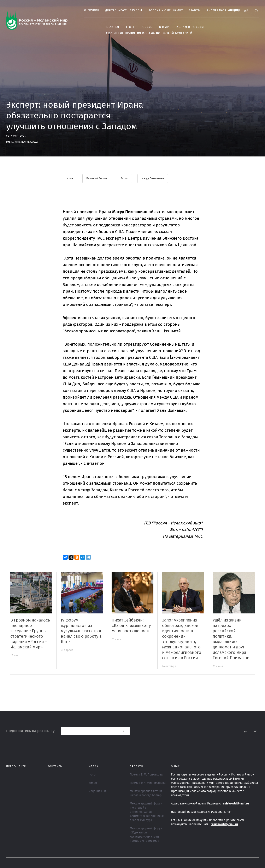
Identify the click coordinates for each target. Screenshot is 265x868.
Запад (125, 179)
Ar (246, 11)
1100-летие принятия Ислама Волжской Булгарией (146, 33)
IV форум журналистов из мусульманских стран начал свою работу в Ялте (82, 631)
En (237, 11)
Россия (143, 27)
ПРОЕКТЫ (137, 766)
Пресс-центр (16, 766)
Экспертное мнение (220, 11)
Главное (109, 27)
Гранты (192, 11)
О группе (88, 11)
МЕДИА (93, 766)
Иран (70, 179)
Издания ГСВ (97, 791)
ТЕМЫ (127, 27)
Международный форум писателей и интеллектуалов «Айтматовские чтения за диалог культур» (147, 812)
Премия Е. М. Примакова (146, 775)
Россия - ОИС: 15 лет (162, 11)
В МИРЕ (161, 27)
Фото (92, 775)
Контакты (55, 766)
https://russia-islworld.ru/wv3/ (22, 142)
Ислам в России (187, 27)
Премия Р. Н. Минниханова (148, 783)
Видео (93, 783)
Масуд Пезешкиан (153, 179)
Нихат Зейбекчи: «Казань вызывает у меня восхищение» (131, 626)
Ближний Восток (97, 179)
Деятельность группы (120, 11)
